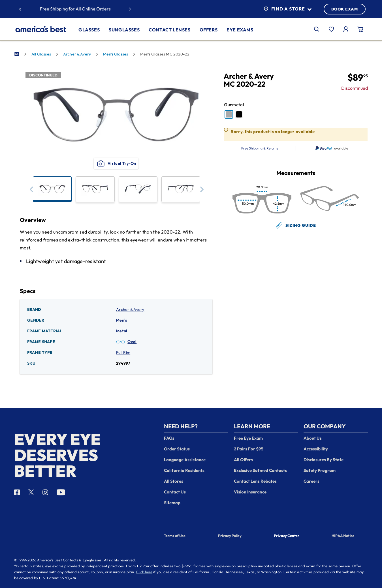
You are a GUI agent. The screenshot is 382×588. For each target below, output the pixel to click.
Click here (144, 572)
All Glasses (41, 54)
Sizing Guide (296, 225)
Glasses (89, 30)
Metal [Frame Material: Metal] (122, 331)
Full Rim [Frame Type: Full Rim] (123, 352)
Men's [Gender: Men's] (121, 320)
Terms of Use (175, 536)
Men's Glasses (116, 54)
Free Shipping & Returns (260, 148)
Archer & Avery (77, 54)
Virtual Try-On (116, 163)
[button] (31, 189)
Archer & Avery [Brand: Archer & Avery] (130, 309)
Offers (209, 30)
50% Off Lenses (92, 9)
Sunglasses (124, 30)
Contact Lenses (169, 30)
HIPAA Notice (343, 536)
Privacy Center (287, 536)
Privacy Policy (230, 536)
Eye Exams (240, 30)
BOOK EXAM (345, 9)
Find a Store (288, 9)
